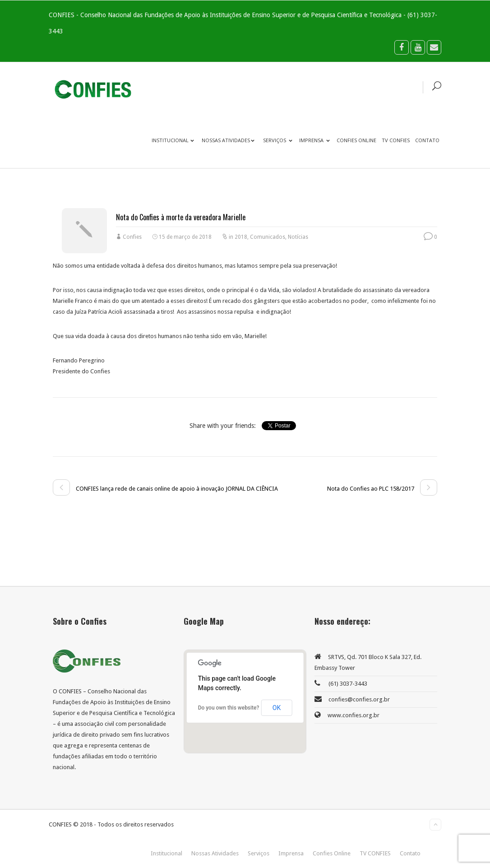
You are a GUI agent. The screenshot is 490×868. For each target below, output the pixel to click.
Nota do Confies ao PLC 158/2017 (382, 489)
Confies (132, 237)
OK (277, 708)
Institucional (173, 140)
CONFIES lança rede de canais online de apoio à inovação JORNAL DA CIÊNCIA (165, 489)
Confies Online (356, 140)
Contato (427, 140)
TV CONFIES (396, 140)
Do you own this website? (229, 708)
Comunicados (268, 237)
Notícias (298, 237)
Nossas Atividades (228, 140)
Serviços (278, 140)
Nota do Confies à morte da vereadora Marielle (181, 217)
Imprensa (314, 140)
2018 (241, 237)
